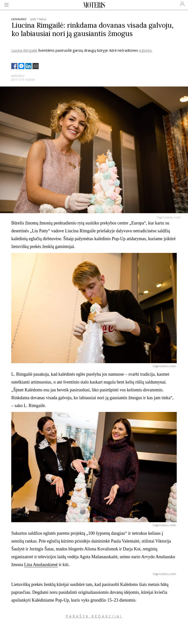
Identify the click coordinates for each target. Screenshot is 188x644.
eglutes (145, 50)
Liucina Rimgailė (24, 50)
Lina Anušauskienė (41, 565)
